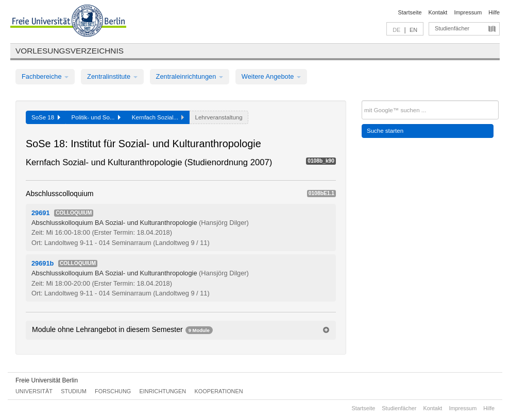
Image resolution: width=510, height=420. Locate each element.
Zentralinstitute (112, 76)
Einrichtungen (163, 391)
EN (413, 30)
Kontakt (438, 12)
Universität (34, 391)
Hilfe (494, 12)
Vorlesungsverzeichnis (70, 51)
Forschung (113, 391)
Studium (74, 391)
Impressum (468, 12)
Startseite (410, 12)
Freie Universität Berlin (47, 380)
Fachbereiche (45, 76)
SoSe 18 (46, 117)
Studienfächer (452, 28)
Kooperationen (219, 391)
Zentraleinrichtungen (190, 76)
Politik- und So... (96, 117)
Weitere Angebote (271, 76)
